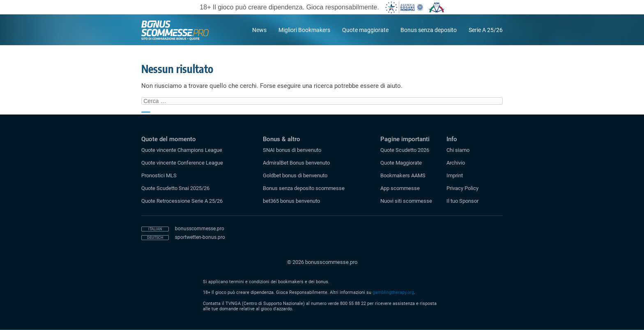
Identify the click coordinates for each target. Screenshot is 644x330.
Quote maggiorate (365, 30)
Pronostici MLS (159, 175)
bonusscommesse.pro (200, 229)
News (259, 30)
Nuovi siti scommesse (406, 201)
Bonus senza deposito (429, 30)
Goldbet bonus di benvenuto (295, 175)
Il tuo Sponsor (462, 201)
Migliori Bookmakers (304, 30)
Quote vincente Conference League (182, 163)
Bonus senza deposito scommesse (304, 188)
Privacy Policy (462, 188)
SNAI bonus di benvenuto (292, 150)
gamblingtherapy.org (393, 292)
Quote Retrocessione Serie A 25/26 (182, 201)
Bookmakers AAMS (403, 175)
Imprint (455, 175)
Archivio (456, 163)
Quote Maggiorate (401, 163)
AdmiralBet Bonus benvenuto (296, 163)
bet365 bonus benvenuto (291, 201)
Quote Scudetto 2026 (405, 150)
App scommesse (400, 188)
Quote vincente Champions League (182, 150)
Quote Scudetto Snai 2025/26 (175, 188)
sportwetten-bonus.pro (200, 237)
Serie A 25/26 (486, 30)
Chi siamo (458, 150)
